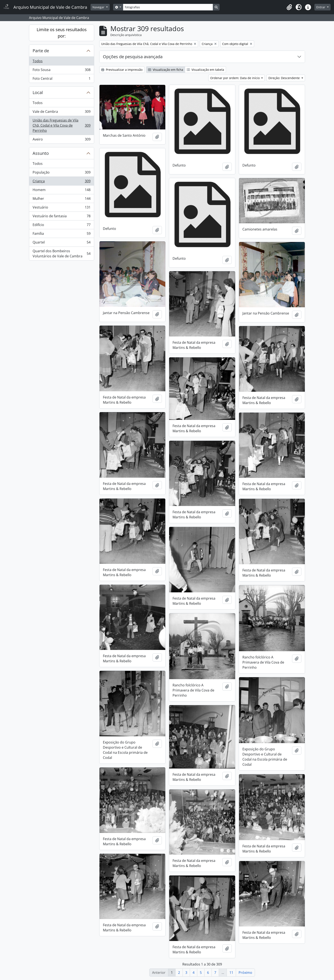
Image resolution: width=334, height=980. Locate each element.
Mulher (61, 199)
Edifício (61, 226)
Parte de (41, 51)
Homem (61, 191)
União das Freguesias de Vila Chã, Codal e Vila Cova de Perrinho (61, 125)
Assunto (41, 153)
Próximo (245, 973)
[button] (289, 7)
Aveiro (61, 140)
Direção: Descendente (284, 78)
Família (61, 234)
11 (231, 973)
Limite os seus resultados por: (62, 33)
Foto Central (61, 79)
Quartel (61, 243)
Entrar (321, 7)
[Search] (168, 7)
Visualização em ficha (166, 70)
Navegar (99, 7)
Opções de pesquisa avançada (133, 57)
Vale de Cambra (61, 112)
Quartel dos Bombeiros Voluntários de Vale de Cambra (61, 254)
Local (38, 92)
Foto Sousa (61, 71)
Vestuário (61, 208)
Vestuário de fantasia (61, 217)
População (61, 173)
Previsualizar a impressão (122, 70)
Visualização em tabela (205, 70)
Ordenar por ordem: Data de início (235, 78)
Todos (38, 61)
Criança (61, 182)
